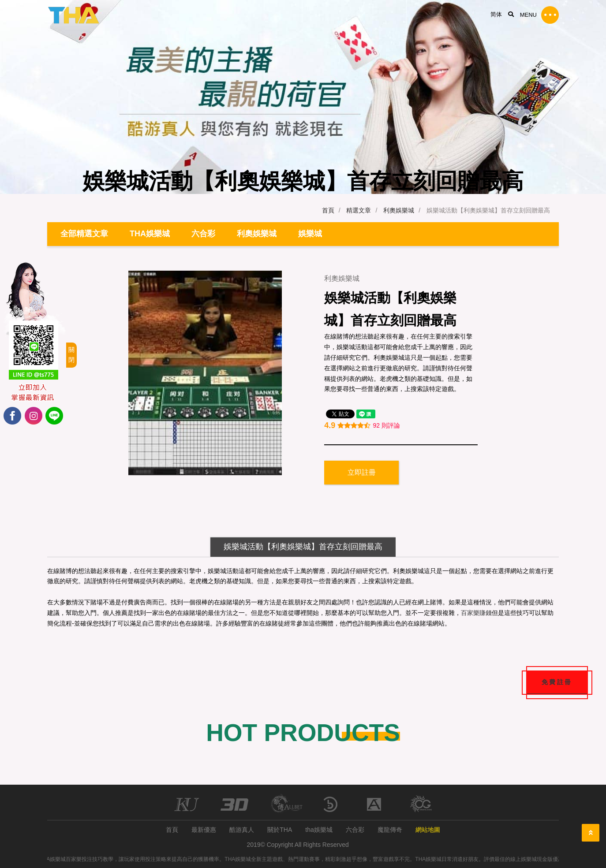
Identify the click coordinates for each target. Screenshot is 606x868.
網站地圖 (428, 830)
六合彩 (203, 234)
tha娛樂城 (319, 830)
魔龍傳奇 (390, 830)
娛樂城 (310, 234)
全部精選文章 (84, 234)
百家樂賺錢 (476, 613)
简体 (496, 14)
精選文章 (359, 210)
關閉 (71, 355)
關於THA (280, 830)
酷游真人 (242, 830)
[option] (205, 373)
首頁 (328, 210)
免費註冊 (557, 683)
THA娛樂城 (150, 234)
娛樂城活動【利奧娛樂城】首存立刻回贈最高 (303, 547)
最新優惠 (204, 830)
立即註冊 (362, 472)
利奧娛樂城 (399, 210)
